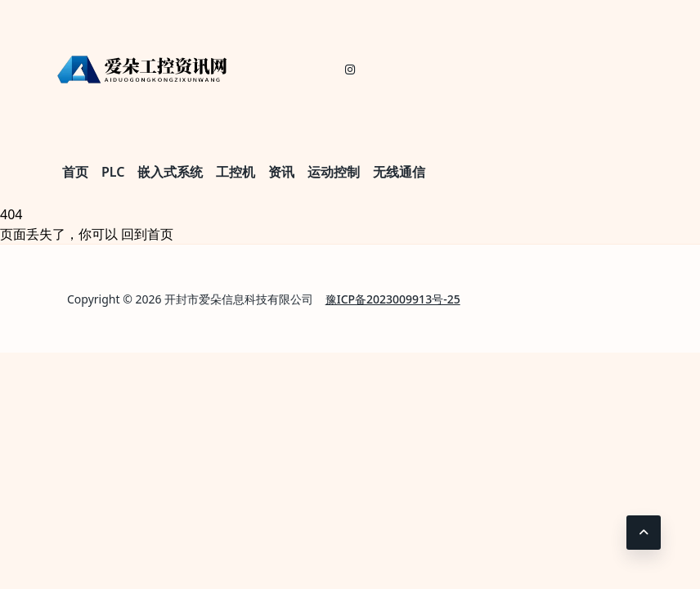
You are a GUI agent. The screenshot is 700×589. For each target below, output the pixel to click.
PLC (113, 172)
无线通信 (399, 172)
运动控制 (334, 172)
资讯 (281, 172)
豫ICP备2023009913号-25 (393, 299)
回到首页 (147, 234)
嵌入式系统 (170, 172)
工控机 (236, 172)
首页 (75, 172)
